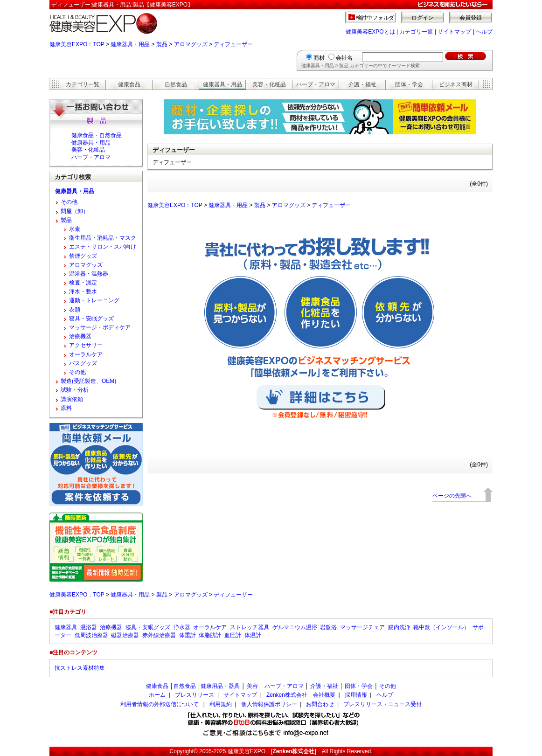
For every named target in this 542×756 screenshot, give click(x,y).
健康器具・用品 (130, 44)
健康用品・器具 (220, 686)
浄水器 (182, 627)
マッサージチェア (362, 627)
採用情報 (356, 695)
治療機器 (80, 336)
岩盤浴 (328, 627)
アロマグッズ (191, 44)
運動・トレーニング (94, 300)
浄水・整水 (83, 291)
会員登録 (471, 18)
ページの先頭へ (452, 496)
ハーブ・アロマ (316, 84)
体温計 (253, 635)
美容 (252, 686)
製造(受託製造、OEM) (88, 381)
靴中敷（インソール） (441, 627)
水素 (75, 229)
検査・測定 (83, 283)
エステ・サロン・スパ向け (103, 247)
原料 (66, 408)
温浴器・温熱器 (89, 274)
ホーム (157, 695)
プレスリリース (195, 695)
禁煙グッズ (83, 256)
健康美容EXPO (247, 751)
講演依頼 (72, 399)
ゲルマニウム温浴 (295, 627)
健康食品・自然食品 (97, 135)
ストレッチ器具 (250, 627)
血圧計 (233, 635)
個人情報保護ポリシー (269, 704)
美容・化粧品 (269, 84)
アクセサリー (86, 345)
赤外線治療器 (159, 635)
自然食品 (176, 84)
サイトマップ (454, 32)
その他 (69, 202)
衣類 (75, 310)
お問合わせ (320, 704)
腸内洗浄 (399, 627)
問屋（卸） (75, 211)
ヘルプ (484, 32)
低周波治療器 (91, 635)
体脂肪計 (210, 635)
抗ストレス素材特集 (80, 668)
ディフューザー (233, 44)
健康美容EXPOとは (370, 32)
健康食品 (129, 84)
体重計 (188, 635)
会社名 (344, 58)
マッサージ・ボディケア (100, 327)
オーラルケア (86, 354)
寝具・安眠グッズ (91, 319)
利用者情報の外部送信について (160, 704)
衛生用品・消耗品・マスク (103, 238)
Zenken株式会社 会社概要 (301, 695)
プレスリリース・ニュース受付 (382, 704)
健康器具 (66, 627)
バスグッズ (83, 363)
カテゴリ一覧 (416, 32)
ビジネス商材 (456, 84)
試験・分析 (75, 390)
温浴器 (89, 627)
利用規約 (221, 704)
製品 (162, 44)
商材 (319, 58)
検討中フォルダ (375, 18)
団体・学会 (409, 84)
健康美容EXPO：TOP (77, 44)
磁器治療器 (125, 635)
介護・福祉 (362, 84)
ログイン (423, 18)
